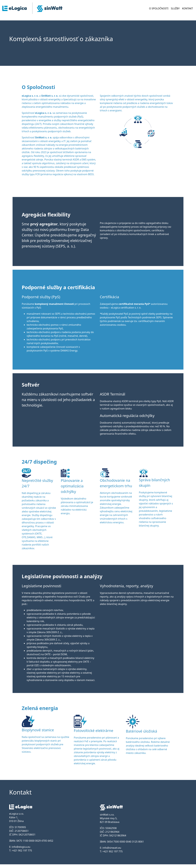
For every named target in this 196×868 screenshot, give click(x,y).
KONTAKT (188, 8)
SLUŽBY (175, 8)
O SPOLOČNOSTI (159, 8)
